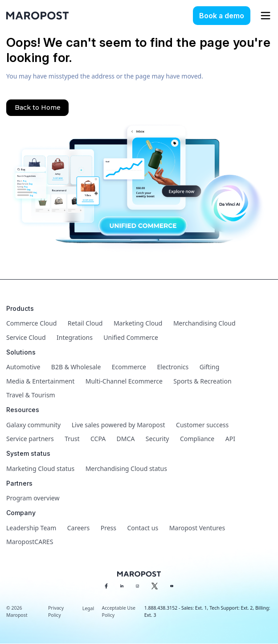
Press (108, 528)
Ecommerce (129, 367)
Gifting (210, 367)
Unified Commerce (131, 337)
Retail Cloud (85, 323)
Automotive (23, 367)
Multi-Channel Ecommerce (124, 381)
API (230, 439)
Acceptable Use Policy (119, 611)
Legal (88, 608)
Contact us (143, 528)
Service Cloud (26, 337)
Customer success (202, 425)
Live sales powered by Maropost (119, 425)
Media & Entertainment (40, 381)
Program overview (33, 498)
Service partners (30, 439)
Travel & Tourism (31, 395)
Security (157, 439)
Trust (72, 439)
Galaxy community (33, 425)
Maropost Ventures (197, 528)
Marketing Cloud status (40, 469)
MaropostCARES (30, 542)
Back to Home (38, 107)
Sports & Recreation (202, 381)
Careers (78, 528)
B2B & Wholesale (76, 367)
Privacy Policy (56, 611)
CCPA (98, 439)
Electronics (173, 367)
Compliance (197, 439)
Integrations (75, 337)
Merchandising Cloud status (126, 469)
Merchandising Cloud (204, 323)
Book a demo (222, 16)
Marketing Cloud (138, 323)
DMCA (126, 439)
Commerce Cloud (31, 323)
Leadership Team (31, 528)
